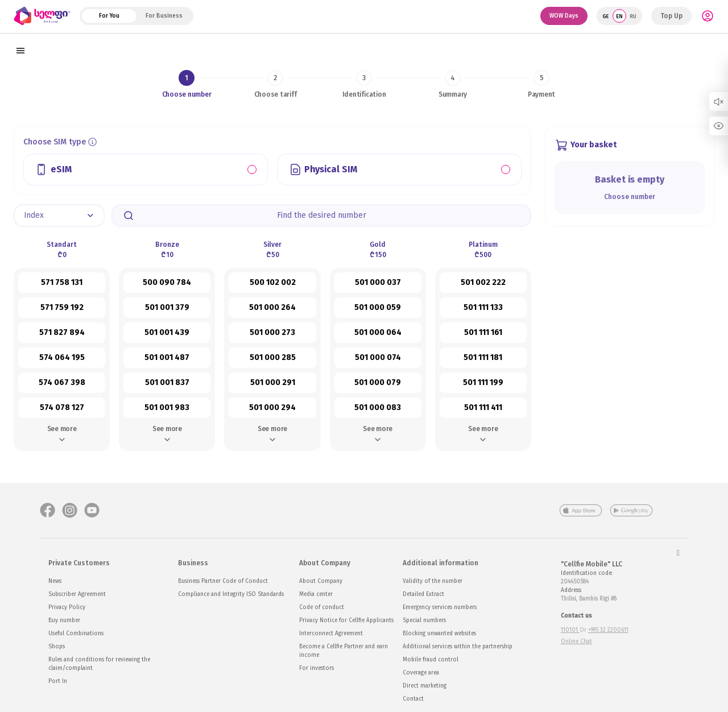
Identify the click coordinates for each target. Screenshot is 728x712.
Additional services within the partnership (458, 647)
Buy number (64, 620)
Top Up (671, 16)
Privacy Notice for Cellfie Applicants (346, 620)
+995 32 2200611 (608, 630)
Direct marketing (425, 686)
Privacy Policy (67, 607)
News (55, 581)
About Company (321, 581)
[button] (59, 216)
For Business (164, 16)
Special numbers (424, 620)
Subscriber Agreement (77, 594)
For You (109, 16)
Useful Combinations (76, 634)
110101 (570, 630)
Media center (316, 594)
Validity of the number (433, 581)
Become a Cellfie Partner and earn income (344, 651)
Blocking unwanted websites (439, 634)
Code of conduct (322, 607)
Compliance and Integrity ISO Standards (231, 594)
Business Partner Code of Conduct (223, 581)
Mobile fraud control (431, 660)
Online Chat (576, 641)
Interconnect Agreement (331, 634)
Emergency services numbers (440, 607)
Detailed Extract (423, 594)
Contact (413, 699)
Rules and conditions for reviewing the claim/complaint (99, 664)
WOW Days (564, 16)
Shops (57, 647)
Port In (58, 681)
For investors (317, 668)
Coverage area (421, 673)
